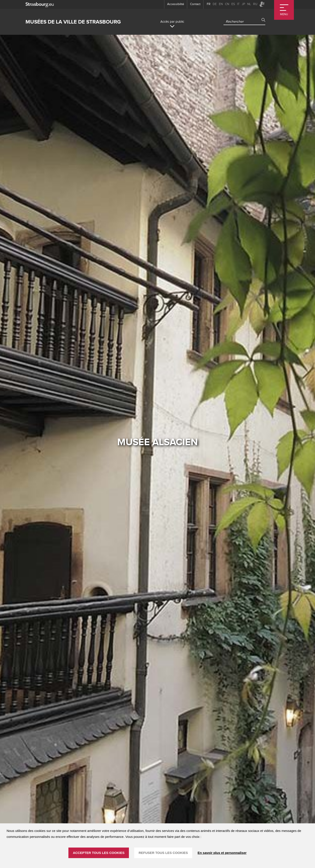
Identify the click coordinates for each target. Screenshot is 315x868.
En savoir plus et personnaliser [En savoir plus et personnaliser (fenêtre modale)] (222, 853)
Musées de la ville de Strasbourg (73, 22)
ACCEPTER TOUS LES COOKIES (99, 853)
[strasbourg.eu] (40, 4)
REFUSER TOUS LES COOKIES (163, 853)
